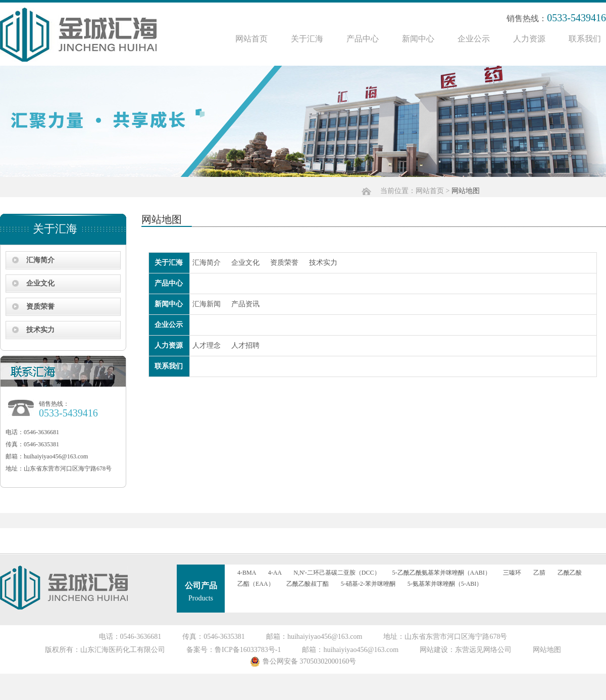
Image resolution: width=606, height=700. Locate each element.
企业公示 (474, 39)
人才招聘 (245, 345)
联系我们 (585, 39)
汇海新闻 (207, 304)
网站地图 (547, 650)
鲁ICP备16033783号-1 (248, 650)
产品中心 (363, 39)
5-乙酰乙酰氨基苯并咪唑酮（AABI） (442, 573)
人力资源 (529, 39)
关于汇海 (307, 39)
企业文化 (40, 283)
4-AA (275, 573)
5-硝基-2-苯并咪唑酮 (368, 584)
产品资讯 (245, 304)
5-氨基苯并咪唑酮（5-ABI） (445, 584)
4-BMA (247, 573)
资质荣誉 (40, 307)
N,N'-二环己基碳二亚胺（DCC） (337, 573)
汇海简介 (40, 260)
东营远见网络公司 (483, 650)
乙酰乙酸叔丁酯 (308, 584)
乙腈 (539, 573)
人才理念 (207, 345)
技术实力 (40, 330)
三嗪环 (512, 573)
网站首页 (251, 39)
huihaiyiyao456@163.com (56, 456)
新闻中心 (418, 39)
